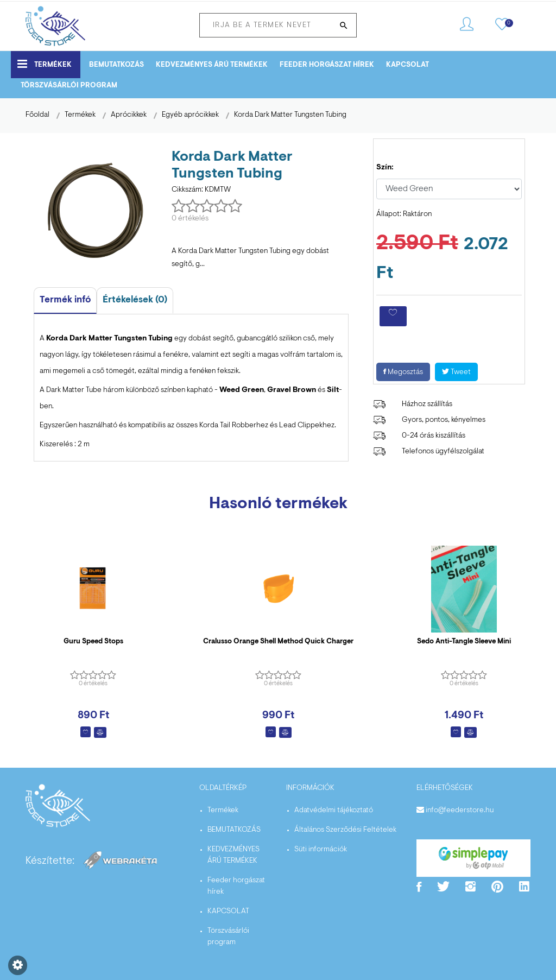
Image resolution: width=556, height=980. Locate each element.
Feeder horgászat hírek (327, 65)
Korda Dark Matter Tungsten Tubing (290, 115)
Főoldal (37, 115)
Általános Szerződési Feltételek (345, 830)
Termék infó (65, 300)
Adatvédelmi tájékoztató (334, 811)
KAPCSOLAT (407, 65)
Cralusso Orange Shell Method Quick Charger (278, 641)
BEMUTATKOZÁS (116, 65)
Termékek (45, 64)
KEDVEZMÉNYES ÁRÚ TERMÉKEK (212, 65)
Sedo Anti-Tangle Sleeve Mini (464, 641)
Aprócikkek (129, 115)
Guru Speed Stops (93, 641)
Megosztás (403, 372)
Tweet (456, 372)
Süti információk (321, 850)
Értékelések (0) (135, 300)
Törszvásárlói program (69, 86)
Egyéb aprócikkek (190, 115)
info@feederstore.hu (460, 811)
